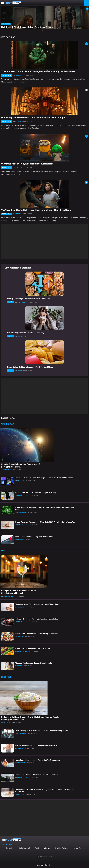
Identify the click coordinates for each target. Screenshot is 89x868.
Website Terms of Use (44, 856)
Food (37, 848)
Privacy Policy (78, 848)
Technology (10, 848)
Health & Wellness (62, 848)
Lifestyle (47, 848)
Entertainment (25, 848)
